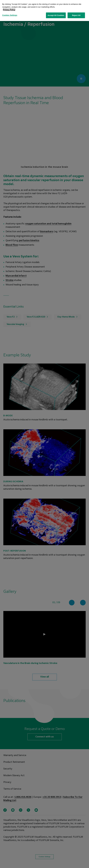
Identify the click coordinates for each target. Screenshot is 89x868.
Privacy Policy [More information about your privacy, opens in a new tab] (9, 10)
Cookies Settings (10, 15)
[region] (45, 10)
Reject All (76, 15)
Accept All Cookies (56, 15)
